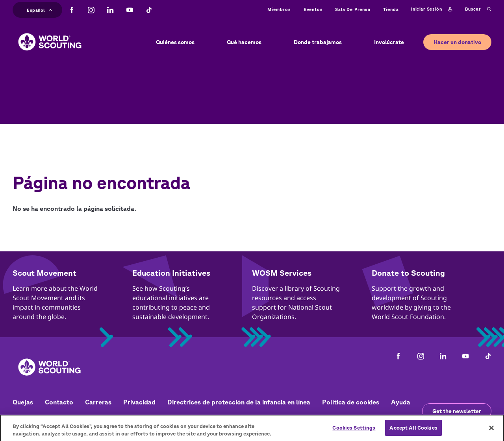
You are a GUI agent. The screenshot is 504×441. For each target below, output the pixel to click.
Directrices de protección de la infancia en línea (239, 402)
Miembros (279, 9)
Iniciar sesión (432, 9)
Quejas (23, 402)
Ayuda (401, 402)
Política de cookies (351, 402)
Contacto (59, 402)
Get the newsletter (457, 411)
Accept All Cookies (413, 431)
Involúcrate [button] (389, 42)
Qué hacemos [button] (244, 42)
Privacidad (139, 402)
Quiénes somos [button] (175, 42)
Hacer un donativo (457, 42)
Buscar (478, 9)
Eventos (313, 9)
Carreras (98, 402)
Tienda (391, 9)
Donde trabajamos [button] (318, 42)
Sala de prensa (353, 9)
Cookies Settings (354, 431)
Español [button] (39, 9)
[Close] (491, 431)
